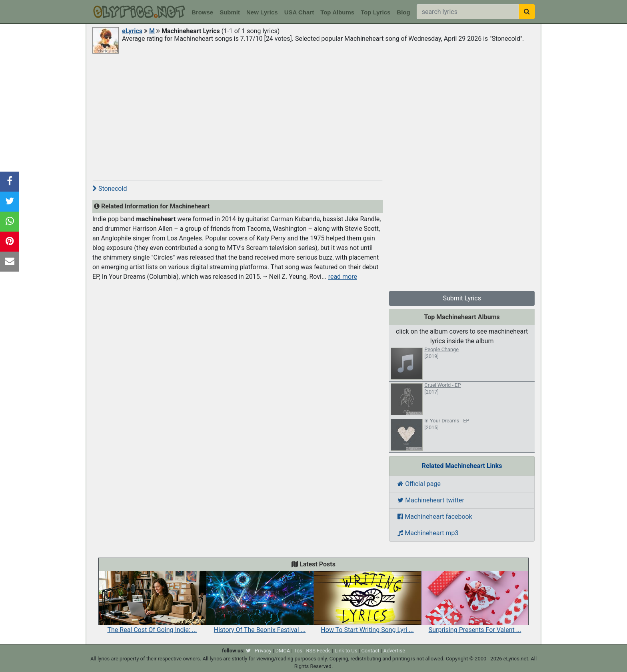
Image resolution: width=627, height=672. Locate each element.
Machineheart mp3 (428, 533)
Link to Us (346, 651)
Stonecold (110, 189)
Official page (419, 484)
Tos (298, 651)
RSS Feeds (319, 651)
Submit (230, 12)
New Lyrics (262, 12)
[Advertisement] (313, 115)
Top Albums (337, 12)
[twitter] (248, 651)
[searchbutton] (527, 12)
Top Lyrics (375, 12)
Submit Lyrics (462, 298)
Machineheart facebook (435, 517)
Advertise (394, 651)
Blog (403, 12)
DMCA (283, 651)
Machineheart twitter (431, 500)
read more (343, 277)
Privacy (263, 651)
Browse (202, 12)
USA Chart (299, 12)
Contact (370, 651)
